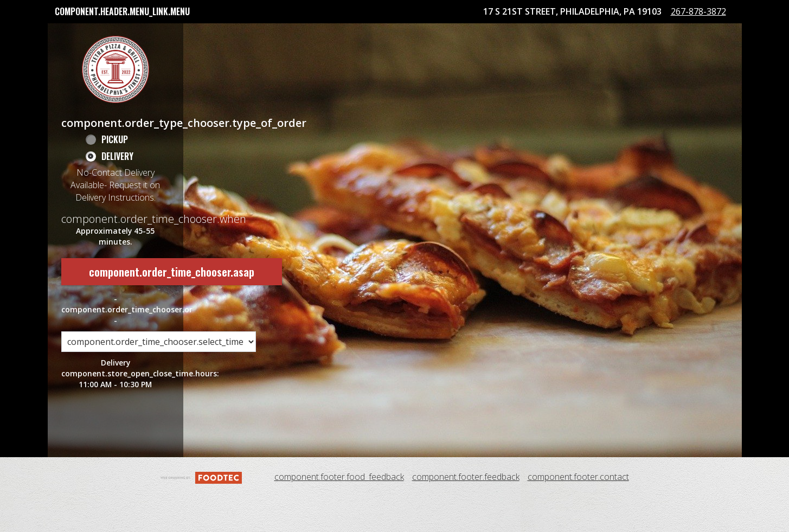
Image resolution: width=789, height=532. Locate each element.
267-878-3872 (708, 53)
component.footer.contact (578, 512)
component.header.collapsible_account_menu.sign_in (496, 35)
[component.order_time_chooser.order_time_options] (159, 377)
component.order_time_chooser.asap (172, 307)
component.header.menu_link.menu (122, 11)
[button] (116, 105)
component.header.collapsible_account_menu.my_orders (168, 35)
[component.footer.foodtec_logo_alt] (201, 512)
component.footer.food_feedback (339, 512)
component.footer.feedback (466, 512)
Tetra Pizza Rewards (336, 35)
